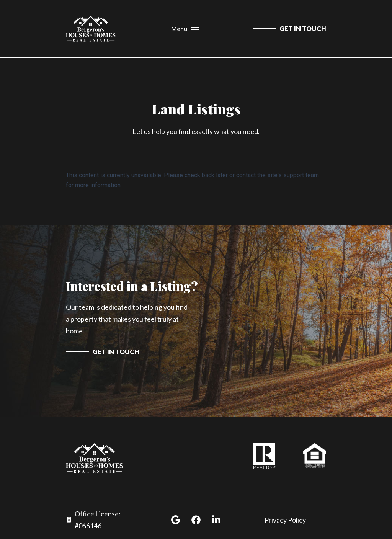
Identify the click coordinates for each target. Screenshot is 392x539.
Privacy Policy (285, 520)
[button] (185, 29)
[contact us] (289, 29)
